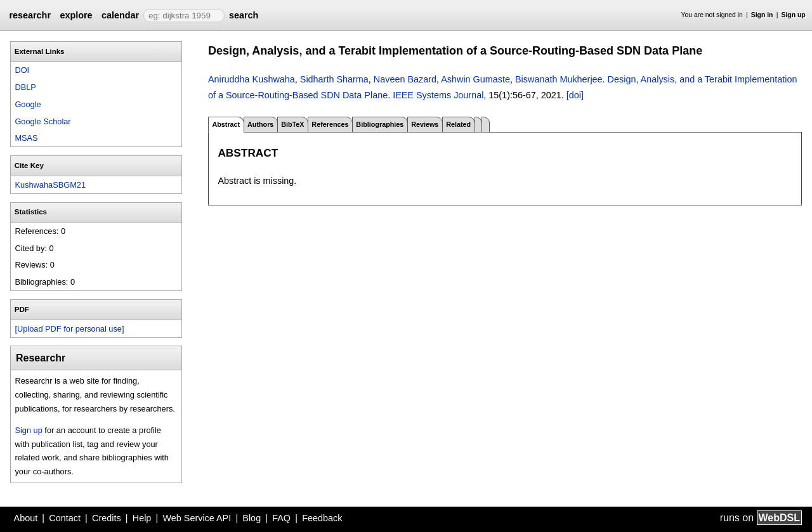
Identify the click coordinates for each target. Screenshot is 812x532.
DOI (22, 70)
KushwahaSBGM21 (50, 185)
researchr (30, 15)
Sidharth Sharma (334, 79)
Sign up (794, 15)
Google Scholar (43, 121)
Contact (65, 518)
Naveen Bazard (405, 79)
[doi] (575, 95)
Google (28, 104)
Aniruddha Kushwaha (252, 79)
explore (76, 15)
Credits (107, 518)
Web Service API (197, 518)
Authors (260, 124)
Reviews (425, 124)
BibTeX (292, 124)
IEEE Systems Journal (438, 95)
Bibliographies (380, 124)
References (330, 124)
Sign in (762, 15)
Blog (252, 518)
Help (142, 518)
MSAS (26, 138)
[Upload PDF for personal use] (69, 329)
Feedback (322, 518)
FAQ (281, 518)
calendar (120, 15)
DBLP (25, 87)
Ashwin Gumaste (475, 79)
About (26, 518)
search (244, 15)
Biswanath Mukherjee (559, 79)
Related (458, 124)
